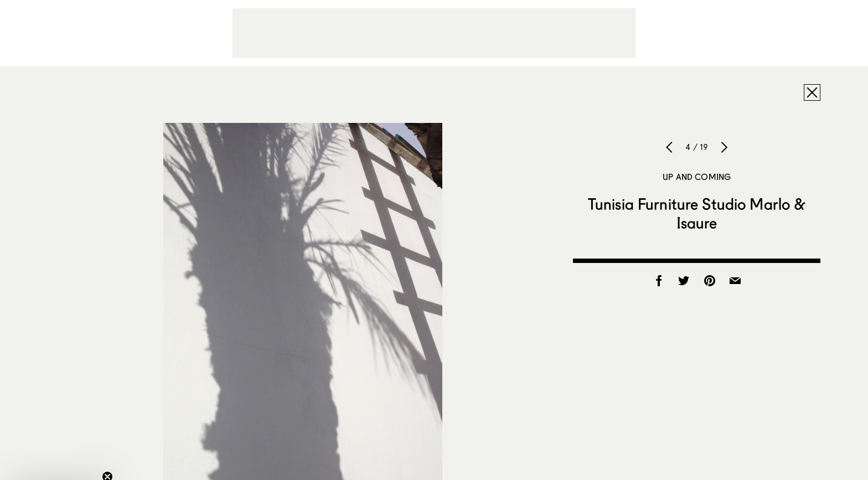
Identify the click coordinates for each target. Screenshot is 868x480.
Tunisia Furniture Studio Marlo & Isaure (697, 213)
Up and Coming (697, 177)
